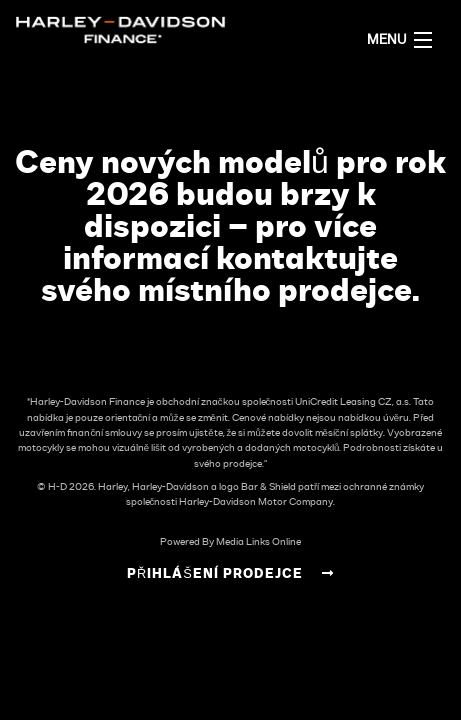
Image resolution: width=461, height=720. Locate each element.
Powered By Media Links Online (230, 542)
